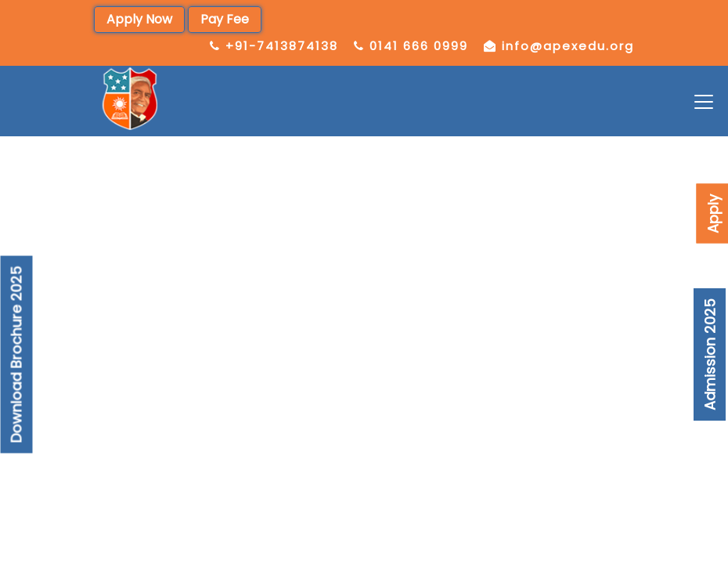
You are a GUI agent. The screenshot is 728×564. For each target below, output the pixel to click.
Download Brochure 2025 (17, 355)
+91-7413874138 (282, 46)
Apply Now (139, 19)
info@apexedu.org (568, 46)
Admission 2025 (710, 354)
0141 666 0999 (419, 46)
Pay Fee (225, 19)
